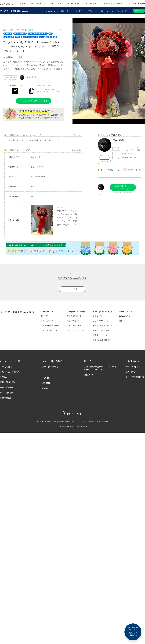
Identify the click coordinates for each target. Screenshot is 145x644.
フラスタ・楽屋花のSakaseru (14, 11)
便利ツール (89, 375)
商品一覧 (65, 11)
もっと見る (72, 289)
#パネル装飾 (44, 37)
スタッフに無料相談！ (133, 631)
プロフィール (104, 155)
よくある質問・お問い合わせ (111, 4)
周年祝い (4, 377)
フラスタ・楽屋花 (56, 4)
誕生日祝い (47, 383)
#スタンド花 (9, 37)
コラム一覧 (97, 316)
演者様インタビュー (101, 335)
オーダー (139, 11)
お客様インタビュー (101, 330)
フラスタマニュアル (101, 321)
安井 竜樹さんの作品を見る (123, 193)
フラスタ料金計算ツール (51, 326)
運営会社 (38, 422)
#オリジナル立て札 (30, 37)
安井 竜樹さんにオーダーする (34, 101)
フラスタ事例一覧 (74, 316)
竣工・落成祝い (7, 393)
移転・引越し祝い (8, 382)
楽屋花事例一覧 (73, 321)
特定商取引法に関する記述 (75, 422)
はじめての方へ (52, 11)
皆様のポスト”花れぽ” (102, 340)
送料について (132, 372)
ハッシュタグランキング (77, 330)
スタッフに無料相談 (135, 377)
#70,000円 (8, 34)
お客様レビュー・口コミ (103, 326)
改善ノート (123, 321)
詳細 (32, 30)
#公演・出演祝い (20, 34)
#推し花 (54, 37)
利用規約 (61, 422)
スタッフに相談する (49, 330)
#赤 (51, 34)
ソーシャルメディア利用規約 (99, 422)
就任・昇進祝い (7, 388)
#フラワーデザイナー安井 (38, 34)
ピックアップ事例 (74, 326)
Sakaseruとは (125, 316)
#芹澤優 (18, 37)
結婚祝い (46, 388)
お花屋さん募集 (49, 422)
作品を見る (104, 162)
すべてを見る (6, 367)
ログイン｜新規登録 (137, 3)
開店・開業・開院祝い (10, 372)
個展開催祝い (6, 398)
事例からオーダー (48, 321)
